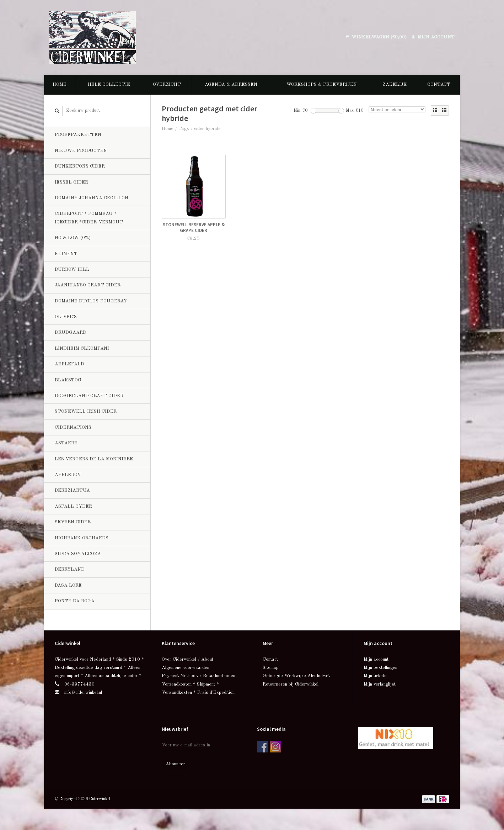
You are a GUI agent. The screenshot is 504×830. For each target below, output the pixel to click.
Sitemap (271, 668)
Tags (184, 129)
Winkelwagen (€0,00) (377, 37)
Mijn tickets (375, 676)
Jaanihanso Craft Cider (88, 285)
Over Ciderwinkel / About (187, 659)
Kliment (66, 254)
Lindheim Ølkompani (82, 348)
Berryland (70, 569)
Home (60, 84)
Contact (439, 84)
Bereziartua (72, 490)
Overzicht (167, 84)
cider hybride (207, 129)
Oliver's (66, 317)
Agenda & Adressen (231, 84)
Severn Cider (73, 522)
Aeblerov (68, 475)
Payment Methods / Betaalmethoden (199, 676)
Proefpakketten (78, 135)
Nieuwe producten (81, 151)
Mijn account (433, 37)
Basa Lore (68, 585)
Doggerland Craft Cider (89, 396)
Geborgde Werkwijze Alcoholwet (296, 676)
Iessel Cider (71, 182)
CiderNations (73, 427)
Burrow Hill (72, 269)
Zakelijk (395, 84)
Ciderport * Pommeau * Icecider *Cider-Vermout (89, 218)
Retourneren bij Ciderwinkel (291, 684)
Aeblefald (69, 364)
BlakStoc (68, 380)
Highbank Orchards (82, 538)
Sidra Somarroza (78, 554)
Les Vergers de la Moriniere (94, 459)
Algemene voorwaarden (186, 668)
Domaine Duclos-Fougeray (91, 301)
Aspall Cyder (73, 506)
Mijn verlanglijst (380, 684)
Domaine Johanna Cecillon (92, 198)
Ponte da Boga (75, 601)
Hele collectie (109, 84)
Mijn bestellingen (380, 668)
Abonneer (175, 764)
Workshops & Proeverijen (322, 84)
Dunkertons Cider (80, 166)
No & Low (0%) (73, 238)
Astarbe (66, 443)
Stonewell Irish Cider (86, 411)
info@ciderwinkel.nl (83, 692)
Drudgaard (71, 332)
